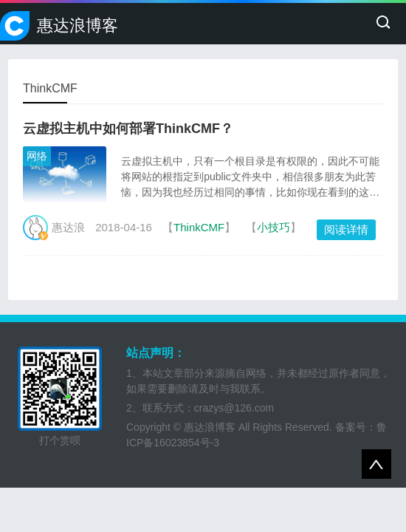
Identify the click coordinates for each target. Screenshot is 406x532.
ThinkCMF (199, 227)
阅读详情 (346, 229)
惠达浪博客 (78, 25)
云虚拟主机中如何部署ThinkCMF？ (128, 129)
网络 (37, 156)
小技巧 (273, 227)
